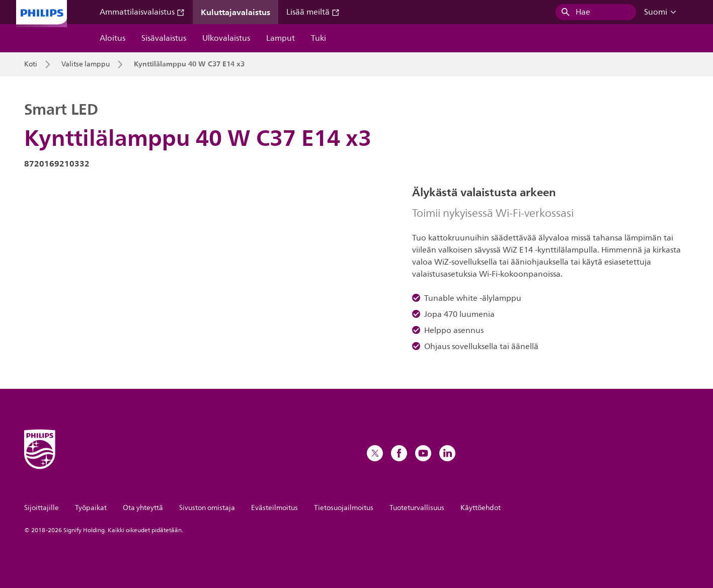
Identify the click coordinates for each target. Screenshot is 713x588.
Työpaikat (91, 508)
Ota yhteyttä (143, 508)
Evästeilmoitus (274, 508)
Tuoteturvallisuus (417, 508)
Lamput (281, 38)
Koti (31, 64)
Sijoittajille (42, 508)
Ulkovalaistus (226, 38)
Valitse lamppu (86, 64)
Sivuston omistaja (207, 508)
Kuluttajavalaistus (235, 12)
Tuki (319, 38)
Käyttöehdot (481, 508)
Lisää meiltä (313, 12)
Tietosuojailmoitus (344, 508)
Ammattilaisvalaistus (142, 12)
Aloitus (112, 38)
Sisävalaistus (164, 38)
